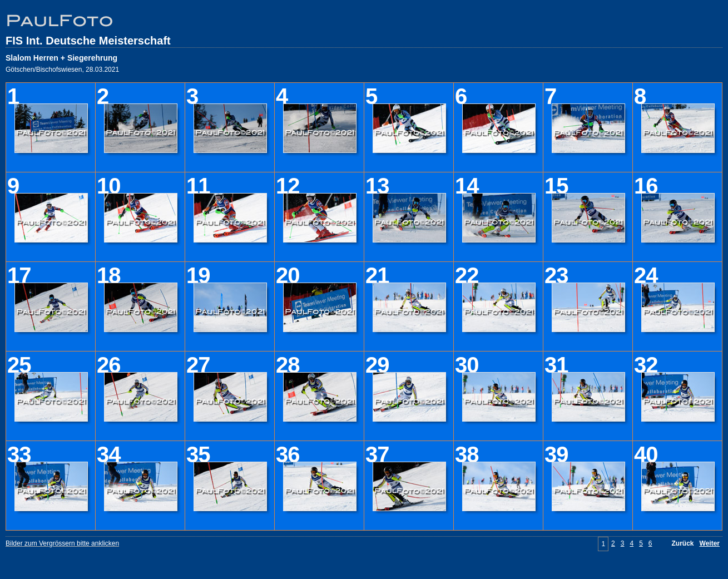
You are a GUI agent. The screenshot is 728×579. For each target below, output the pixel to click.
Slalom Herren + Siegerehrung (61, 58)
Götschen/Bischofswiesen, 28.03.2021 (62, 70)
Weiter (710, 543)
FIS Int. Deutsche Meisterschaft (88, 41)
